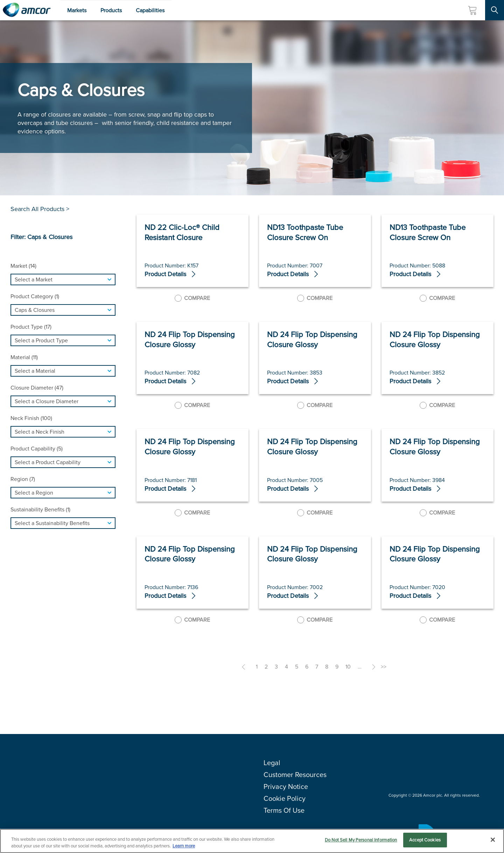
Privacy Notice (286, 786)
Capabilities (150, 10)
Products (111, 10)
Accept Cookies (425, 840)
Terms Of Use (284, 810)
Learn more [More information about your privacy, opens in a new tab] (184, 845)
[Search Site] (495, 10)
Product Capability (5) (37, 449)
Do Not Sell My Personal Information (361, 840)
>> (384, 667)
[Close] (493, 840)
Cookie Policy (285, 798)
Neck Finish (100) (31, 418)
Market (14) (23, 266)
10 (348, 667)
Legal (272, 763)
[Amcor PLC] (27, 10)
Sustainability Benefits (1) (40, 509)
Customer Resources (295, 775)
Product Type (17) (31, 327)
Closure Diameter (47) (37, 388)
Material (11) (24, 357)
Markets (77, 10)
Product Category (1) (35, 296)
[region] (252, 841)
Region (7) (23, 479)
